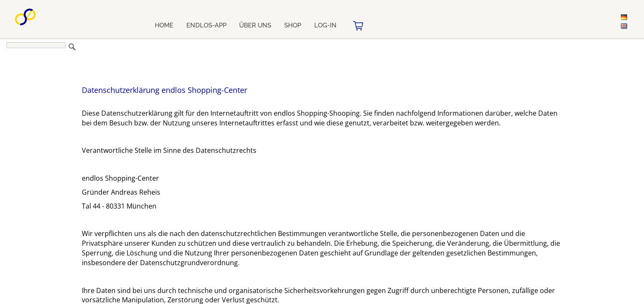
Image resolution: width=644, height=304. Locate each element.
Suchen (72, 47)
